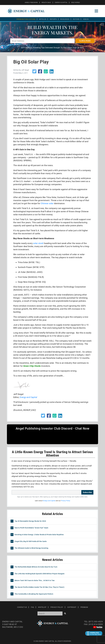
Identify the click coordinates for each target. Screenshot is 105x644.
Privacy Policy (66, 501)
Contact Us (22, 607)
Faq (32, 607)
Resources (65, 19)
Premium (84, 607)
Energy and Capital (49, 501)
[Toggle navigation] (96, 11)
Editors (76, 19)
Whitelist (42, 607)
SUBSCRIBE (85, 41)
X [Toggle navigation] (102, 24)
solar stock (38, 243)
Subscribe (87, 492)
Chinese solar (47, 203)
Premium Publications (26, 19)
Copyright (72, 607)
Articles (43, 19)
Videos (86, 19)
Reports (53, 19)
